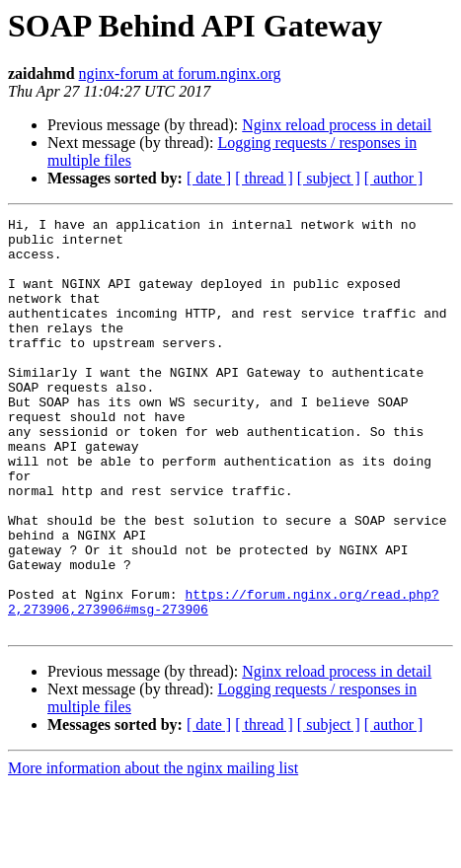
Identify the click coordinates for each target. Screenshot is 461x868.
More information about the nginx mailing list (153, 851)
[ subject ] (329, 178)
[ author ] (394, 178)
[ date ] (209, 178)
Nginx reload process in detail (337, 125)
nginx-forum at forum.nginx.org (180, 73)
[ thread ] (264, 178)
